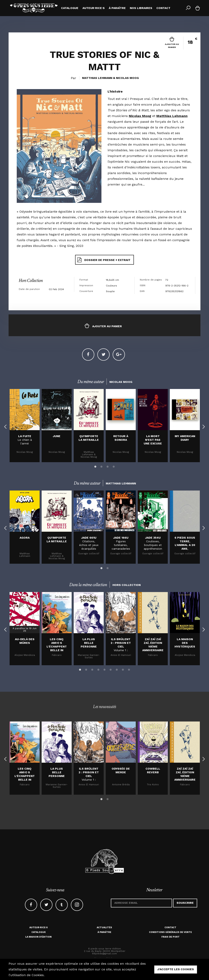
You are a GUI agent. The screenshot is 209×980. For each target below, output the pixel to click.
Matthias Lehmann (97, 78)
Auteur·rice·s (39, 928)
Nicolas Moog (127, 78)
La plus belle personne (89, 643)
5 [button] (104, 669)
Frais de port (171, 937)
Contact (170, 928)
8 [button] (123, 669)
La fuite (25, 436)
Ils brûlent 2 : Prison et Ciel (121, 643)
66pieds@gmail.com (104, 953)
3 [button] (108, 466)
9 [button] (129, 669)
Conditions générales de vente (170, 932)
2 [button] (101, 466)
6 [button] (111, 669)
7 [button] (117, 669)
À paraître (104, 932)
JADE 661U (89, 538)
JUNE (57, 436)
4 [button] (114, 466)
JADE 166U (121, 538)
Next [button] (202, 426)
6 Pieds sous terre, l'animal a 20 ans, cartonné (185, 545)
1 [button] (95, 466)
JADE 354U (153, 538)
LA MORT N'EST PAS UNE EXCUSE (153, 440)
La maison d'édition (38, 937)
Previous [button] (4, 426)
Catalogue (39, 932)
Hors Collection (31, 280)
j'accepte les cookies (176, 969)
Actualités (104, 928)
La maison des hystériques (185, 643)
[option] (25, 426)
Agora (25, 538)
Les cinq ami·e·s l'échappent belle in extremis (57, 646)
